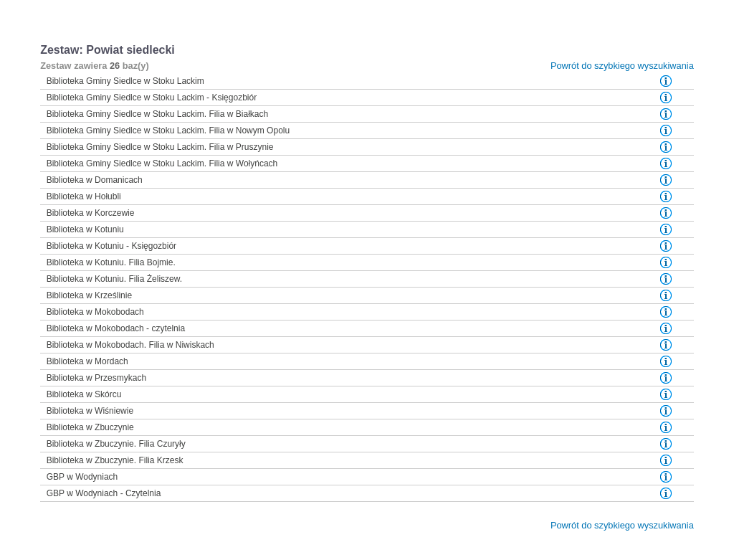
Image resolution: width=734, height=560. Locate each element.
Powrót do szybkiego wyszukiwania (622, 66)
